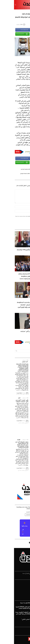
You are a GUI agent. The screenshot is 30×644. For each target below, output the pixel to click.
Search (2, 351)
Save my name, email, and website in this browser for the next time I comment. (15, 217)
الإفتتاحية (27, 591)
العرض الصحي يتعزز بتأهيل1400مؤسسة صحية (16, 251)
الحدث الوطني (26, 362)
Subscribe (15, 515)
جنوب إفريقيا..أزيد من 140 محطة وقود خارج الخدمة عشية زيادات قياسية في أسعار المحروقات (8, 444)
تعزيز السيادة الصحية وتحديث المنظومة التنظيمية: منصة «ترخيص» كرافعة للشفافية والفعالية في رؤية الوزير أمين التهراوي (16, 306)
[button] (27, 532)
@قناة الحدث (15, 512)
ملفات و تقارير (26, 593)
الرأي (5, 398)
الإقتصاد (5, 440)
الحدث (28, 584)
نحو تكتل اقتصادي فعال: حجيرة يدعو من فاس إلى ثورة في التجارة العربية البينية (23, 445)
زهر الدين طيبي (26, 595)
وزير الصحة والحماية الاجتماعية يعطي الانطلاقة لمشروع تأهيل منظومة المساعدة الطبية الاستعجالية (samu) (17, 276)
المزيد (19, 388)
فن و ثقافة (27, 590)
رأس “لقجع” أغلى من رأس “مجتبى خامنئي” (18, 332)
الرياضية (27, 585)
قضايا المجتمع (26, 588)
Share (27, 40)
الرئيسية (27, 582)
